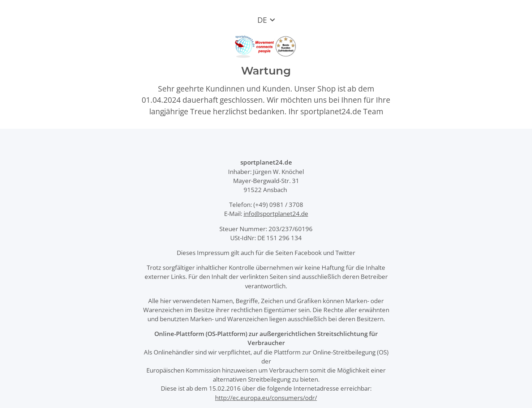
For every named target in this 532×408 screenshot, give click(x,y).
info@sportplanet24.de (276, 214)
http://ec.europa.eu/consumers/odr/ (266, 398)
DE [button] (262, 20)
